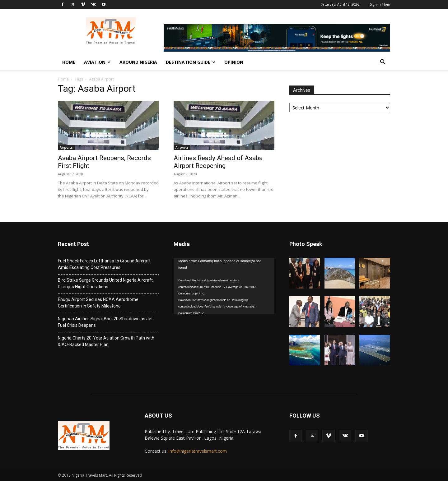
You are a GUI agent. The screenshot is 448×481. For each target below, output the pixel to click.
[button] (383, 63)
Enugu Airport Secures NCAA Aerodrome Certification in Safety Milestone (98, 303)
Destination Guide (191, 62)
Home (69, 62)
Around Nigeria (138, 62)
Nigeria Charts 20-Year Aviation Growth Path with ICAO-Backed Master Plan (106, 341)
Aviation (97, 62)
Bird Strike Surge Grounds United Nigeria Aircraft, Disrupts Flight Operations (106, 283)
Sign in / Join (380, 4)
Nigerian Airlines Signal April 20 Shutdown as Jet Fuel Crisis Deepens (105, 322)
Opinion (234, 62)
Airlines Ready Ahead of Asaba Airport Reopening (218, 162)
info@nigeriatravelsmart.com (198, 451)
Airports (66, 147)
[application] (224, 286)
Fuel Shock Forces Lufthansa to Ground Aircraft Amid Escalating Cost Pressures (104, 264)
